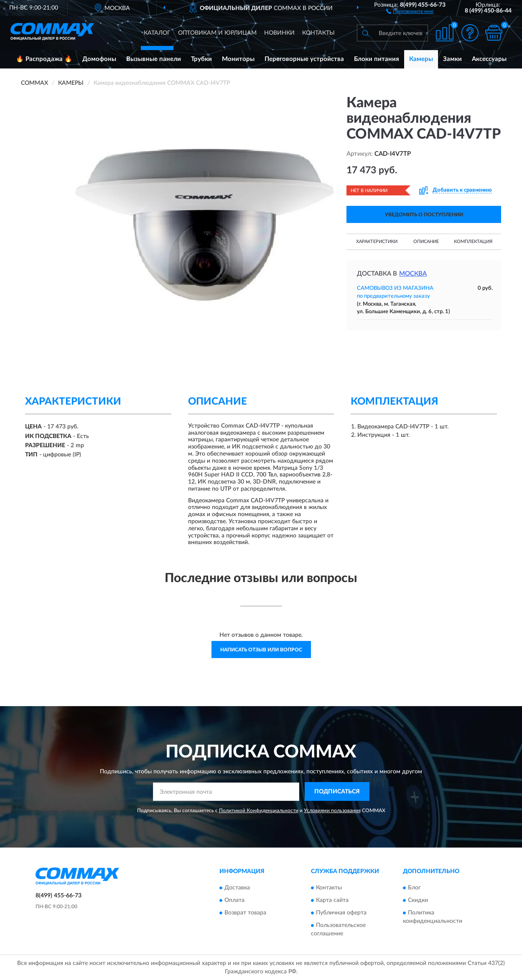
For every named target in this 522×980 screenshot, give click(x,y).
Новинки (279, 33)
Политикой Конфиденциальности (259, 810)
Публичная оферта (341, 913)
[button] (410, 11)
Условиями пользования (332, 810)
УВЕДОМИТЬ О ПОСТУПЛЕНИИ (424, 215)
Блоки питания (377, 59)
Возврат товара (245, 913)
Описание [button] (426, 242)
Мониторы (238, 59)
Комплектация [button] (473, 242)
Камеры (421, 59)
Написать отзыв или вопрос (261, 650)
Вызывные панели (154, 59)
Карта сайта (332, 900)
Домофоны (99, 59)
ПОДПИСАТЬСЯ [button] (337, 792)
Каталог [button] (157, 33)
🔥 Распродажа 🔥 (44, 59)
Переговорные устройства (304, 59)
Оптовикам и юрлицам (217, 33)
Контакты (318, 33)
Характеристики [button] (377, 242)
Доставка (237, 888)
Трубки (201, 59)
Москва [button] (413, 274)
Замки (452, 59)
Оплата (234, 900)
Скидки (418, 900)
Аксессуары (489, 59)
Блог (414, 888)
